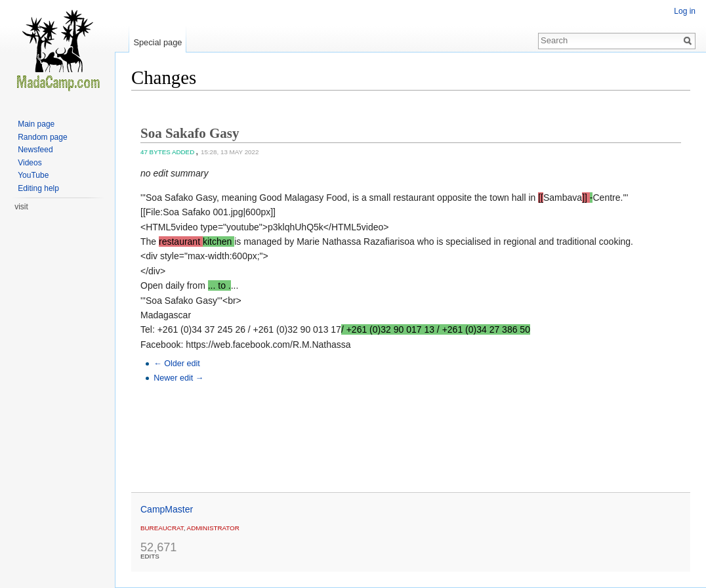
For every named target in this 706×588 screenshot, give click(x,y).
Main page (36, 124)
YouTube (33, 175)
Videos (30, 163)
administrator (213, 528)
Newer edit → (178, 378)
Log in (685, 11)
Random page (42, 137)
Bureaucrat (162, 528)
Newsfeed (35, 150)
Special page (157, 42)
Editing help (38, 188)
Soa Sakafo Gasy (190, 133)
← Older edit (177, 364)
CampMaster (167, 509)
